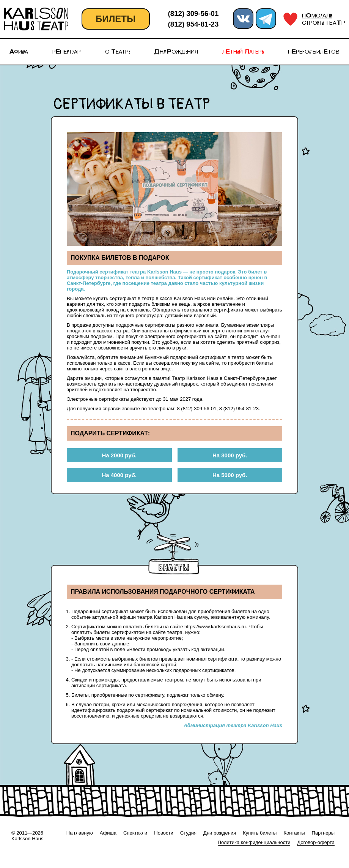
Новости (163, 833)
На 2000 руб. (119, 455)
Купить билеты (260, 833)
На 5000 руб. (230, 475)
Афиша (108, 833)
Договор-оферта (316, 842)
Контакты (294, 833)
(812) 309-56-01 (193, 13)
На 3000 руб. (230, 455)
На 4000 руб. (119, 475)
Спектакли (135, 833)
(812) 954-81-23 (193, 24)
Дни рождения (220, 833)
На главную (80, 833)
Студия (188, 833)
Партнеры (323, 833)
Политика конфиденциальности (254, 842)
